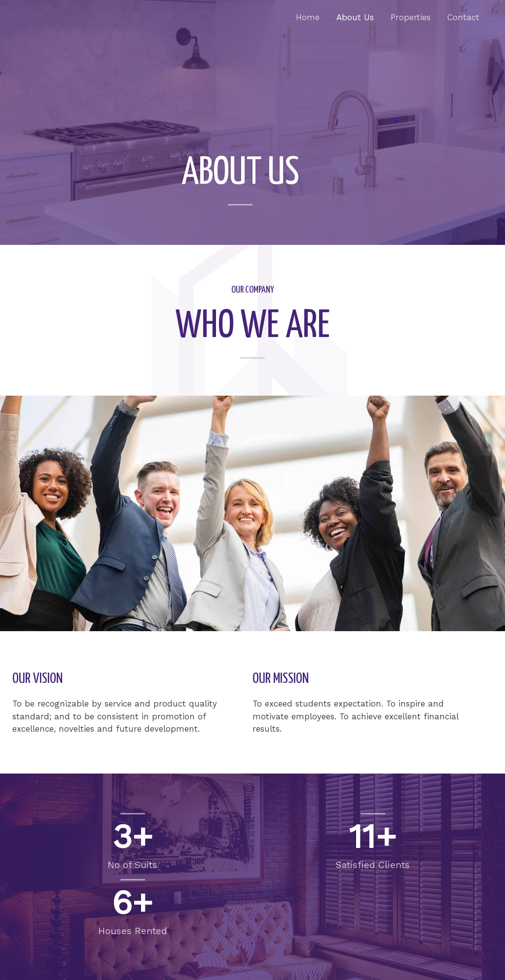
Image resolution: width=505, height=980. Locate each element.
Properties (411, 17)
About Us (355, 17)
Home (308, 17)
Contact (463, 17)
